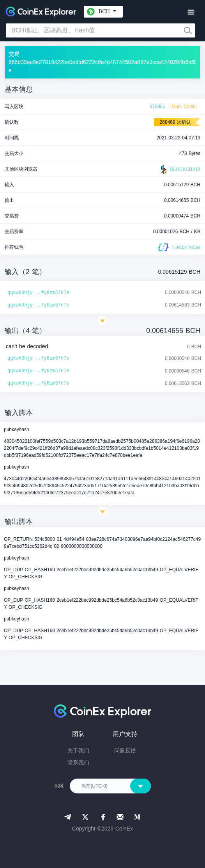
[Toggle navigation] (191, 12)
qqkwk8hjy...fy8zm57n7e (38, 293)
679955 (157, 107)
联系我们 (78, 763)
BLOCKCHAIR (180, 169)
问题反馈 (125, 750)
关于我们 (78, 750)
